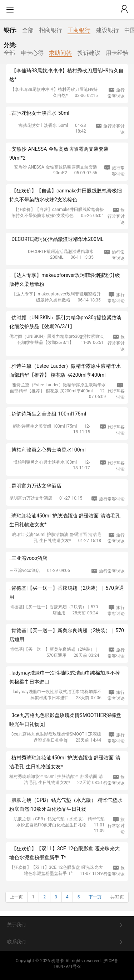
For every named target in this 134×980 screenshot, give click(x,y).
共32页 (117, 897)
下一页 (95, 897)
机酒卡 (58, 961)
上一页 (16, 897)
